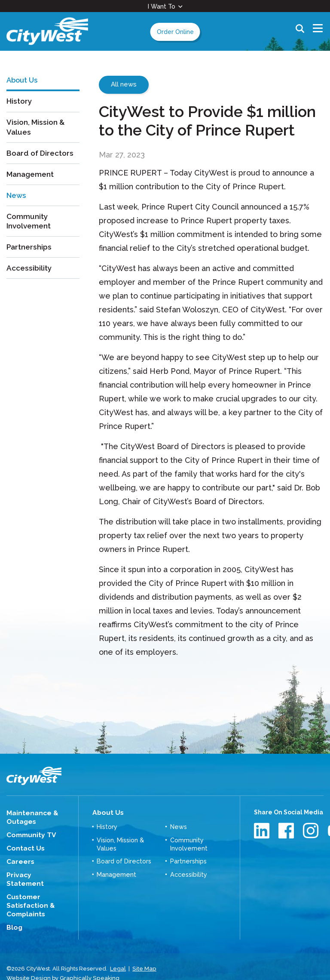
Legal (118, 954)
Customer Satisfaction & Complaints (28, 892)
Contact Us (23, 846)
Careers (19, 859)
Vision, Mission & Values (36, 133)
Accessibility (30, 273)
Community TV (29, 834)
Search (300, 31)
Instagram (312, 831)
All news (124, 84)
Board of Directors (41, 159)
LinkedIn (263, 831)
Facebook (287, 831)
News (17, 201)
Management (31, 180)
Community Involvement (30, 227)
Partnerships (30, 253)
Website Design (28, 963)
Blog (14, 913)
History (20, 107)
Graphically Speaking (87, 963)
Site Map (144, 954)
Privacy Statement (35, 872)
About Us (106, 812)
